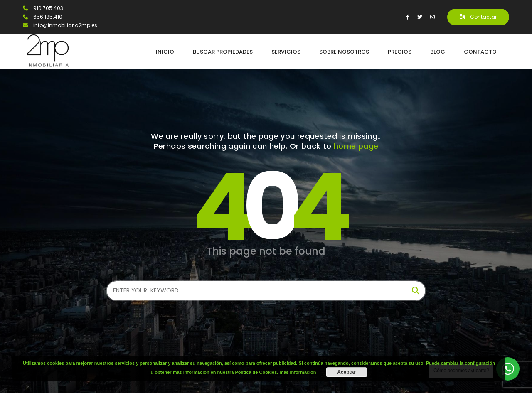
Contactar (478, 17)
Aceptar (346, 372)
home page (356, 146)
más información (298, 372)
